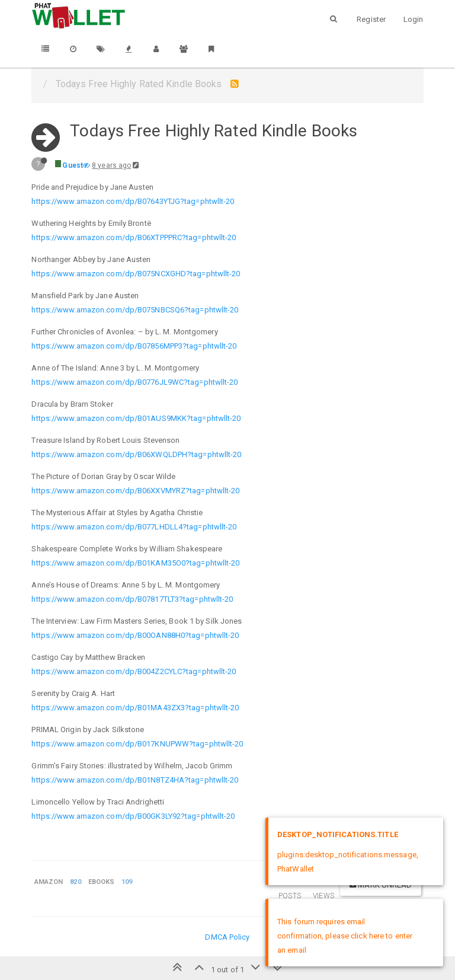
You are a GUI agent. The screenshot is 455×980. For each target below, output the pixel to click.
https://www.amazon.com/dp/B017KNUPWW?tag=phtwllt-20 (137, 744)
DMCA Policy (227, 937)
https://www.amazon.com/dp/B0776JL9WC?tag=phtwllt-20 (134, 382)
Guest (73, 165)
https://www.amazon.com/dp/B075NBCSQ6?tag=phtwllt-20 (135, 310)
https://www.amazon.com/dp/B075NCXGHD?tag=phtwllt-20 (136, 274)
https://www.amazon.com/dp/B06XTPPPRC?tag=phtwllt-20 (134, 237)
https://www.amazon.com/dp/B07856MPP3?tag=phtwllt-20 (134, 346)
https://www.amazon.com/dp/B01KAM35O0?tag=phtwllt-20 (135, 563)
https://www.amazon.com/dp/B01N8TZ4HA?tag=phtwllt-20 (135, 780)
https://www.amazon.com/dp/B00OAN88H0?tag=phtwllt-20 (135, 635)
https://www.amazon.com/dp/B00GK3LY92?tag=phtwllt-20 (133, 816)
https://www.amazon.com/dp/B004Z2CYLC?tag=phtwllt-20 (134, 671)
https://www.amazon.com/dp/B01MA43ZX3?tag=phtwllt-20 (135, 708)
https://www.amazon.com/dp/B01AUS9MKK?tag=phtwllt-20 (136, 418)
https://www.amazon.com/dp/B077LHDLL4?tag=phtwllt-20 (134, 527)
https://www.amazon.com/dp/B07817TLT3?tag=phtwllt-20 (132, 599)
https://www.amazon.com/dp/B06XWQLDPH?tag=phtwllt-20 (136, 454)
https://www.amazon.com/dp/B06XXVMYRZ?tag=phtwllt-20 (135, 491)
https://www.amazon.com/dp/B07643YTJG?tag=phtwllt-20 (133, 201)
